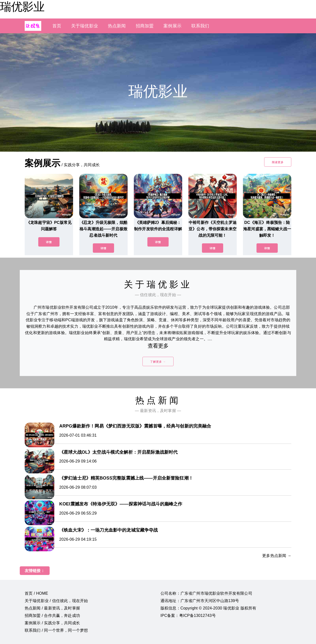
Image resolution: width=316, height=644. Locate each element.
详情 (49, 242)
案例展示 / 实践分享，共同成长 (52, 623)
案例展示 (172, 26)
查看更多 (158, 346)
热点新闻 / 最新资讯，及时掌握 (52, 608)
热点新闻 (117, 26)
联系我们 (200, 26)
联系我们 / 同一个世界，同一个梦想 (56, 630)
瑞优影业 (22, 7)
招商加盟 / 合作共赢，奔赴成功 (52, 616)
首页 (57, 26)
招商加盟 (145, 26)
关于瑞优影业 (85, 26)
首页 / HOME (36, 593)
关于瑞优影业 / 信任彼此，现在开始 (56, 601)
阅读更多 (278, 162)
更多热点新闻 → (277, 556)
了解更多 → (158, 362)
